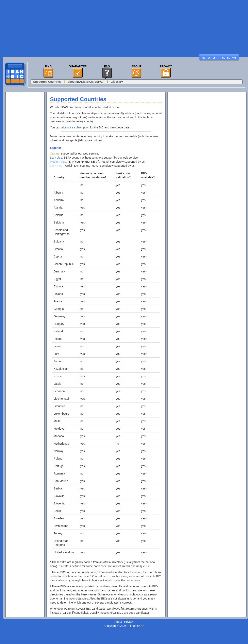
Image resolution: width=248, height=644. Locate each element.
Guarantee (78, 66)
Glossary (117, 82)
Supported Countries (47, 82)
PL (228, 58)
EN (209, 58)
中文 (234, 58)
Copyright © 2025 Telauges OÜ (124, 626)
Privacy (166, 66)
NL (223, 58)
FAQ (107, 66)
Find (48, 66)
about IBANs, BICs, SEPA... (86, 82)
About (136, 66)
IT (219, 58)
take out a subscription (75, 127)
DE (204, 58)
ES (214, 58)
